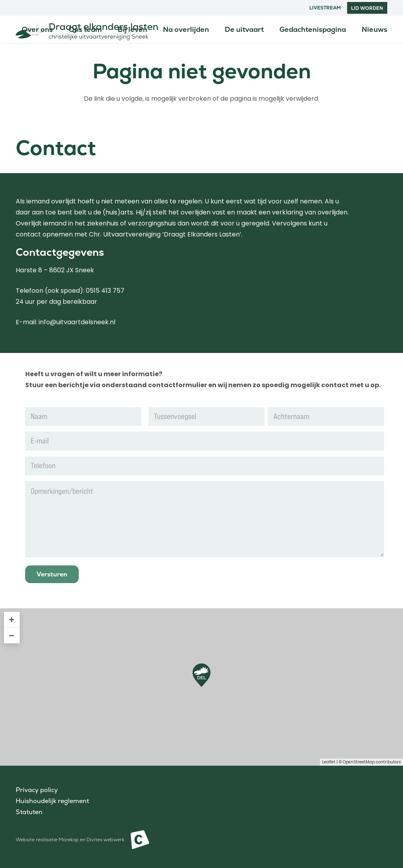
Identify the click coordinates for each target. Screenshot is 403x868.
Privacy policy (37, 790)
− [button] (12, 635)
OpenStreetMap (359, 762)
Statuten (29, 812)
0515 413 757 (105, 291)
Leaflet (329, 762)
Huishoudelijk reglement (52, 801)
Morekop (69, 840)
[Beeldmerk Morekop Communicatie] (140, 840)
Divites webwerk (105, 840)
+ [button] (12, 620)
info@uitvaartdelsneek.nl (77, 322)
